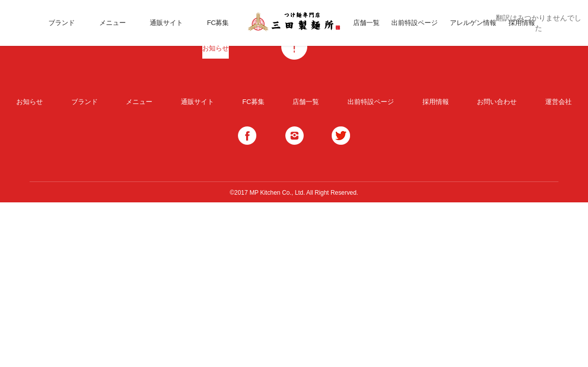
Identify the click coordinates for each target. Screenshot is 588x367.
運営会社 (558, 102)
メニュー (113, 23)
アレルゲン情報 (473, 23)
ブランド (62, 23)
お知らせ (216, 48)
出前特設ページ (415, 23)
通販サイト (166, 23)
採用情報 (436, 102)
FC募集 (218, 23)
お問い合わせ (497, 102)
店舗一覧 (366, 23)
